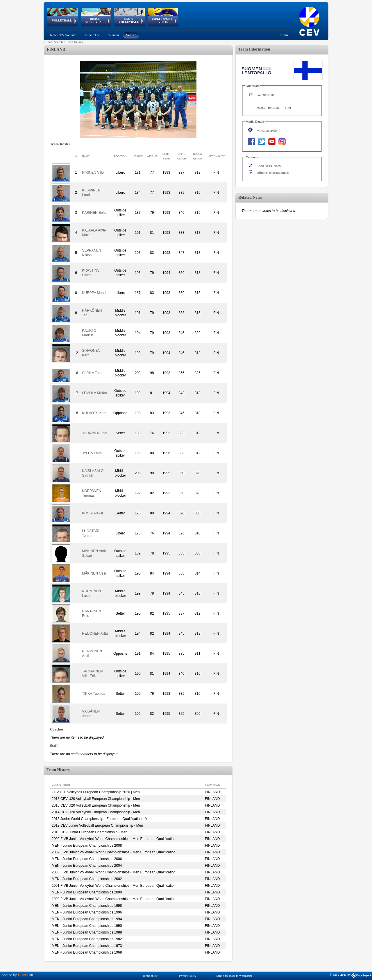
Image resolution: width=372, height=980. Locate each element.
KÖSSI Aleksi (92, 513)
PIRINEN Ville (93, 173)
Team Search (54, 42)
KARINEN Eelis (94, 213)
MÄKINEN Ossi (94, 573)
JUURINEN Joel (94, 433)
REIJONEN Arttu (95, 633)
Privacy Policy (188, 976)
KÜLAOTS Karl (94, 413)
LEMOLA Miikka (94, 393)
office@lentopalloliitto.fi (273, 173)
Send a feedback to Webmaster (234, 976)
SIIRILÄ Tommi (94, 373)
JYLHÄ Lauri (92, 453)
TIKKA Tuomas (94, 694)
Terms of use (150, 976)
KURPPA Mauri (94, 293)
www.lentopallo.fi (269, 130)
